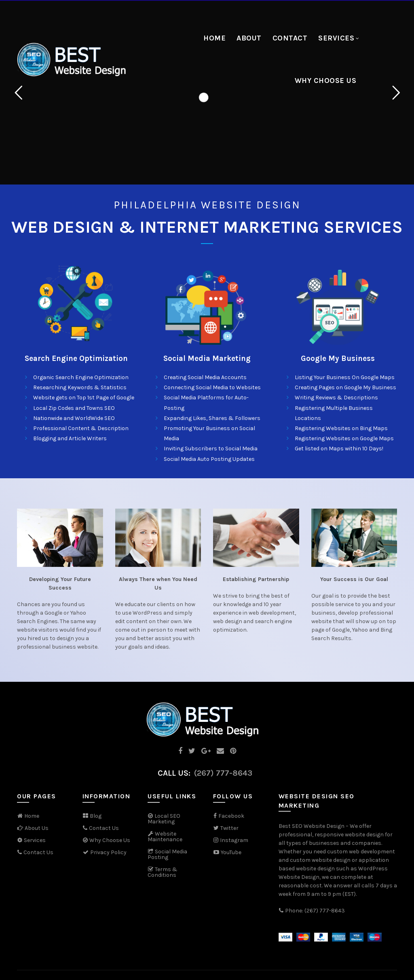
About (249, 38)
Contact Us (38, 852)
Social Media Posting (167, 854)
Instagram (234, 840)
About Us (37, 828)
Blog (96, 816)
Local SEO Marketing (164, 819)
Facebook (231, 816)
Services (336, 38)
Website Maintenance (165, 837)
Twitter (229, 828)
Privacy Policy (105, 852)
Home (214, 38)
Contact (290, 38)
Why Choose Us (326, 81)
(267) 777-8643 (223, 773)
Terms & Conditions (163, 872)
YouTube (227, 852)
